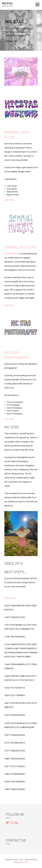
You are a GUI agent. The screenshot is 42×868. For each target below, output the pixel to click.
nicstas (7, 3)
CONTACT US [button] (10, 598)
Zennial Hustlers (12, 254)
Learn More (9, 200)
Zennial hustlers (20, 247)
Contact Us (11, 41)
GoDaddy (25, 862)
